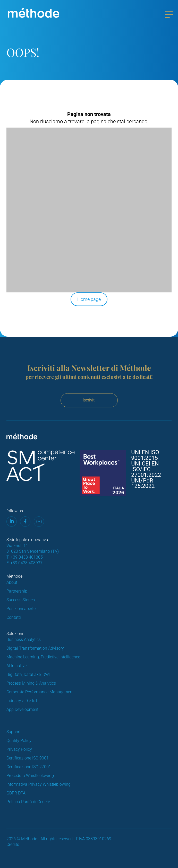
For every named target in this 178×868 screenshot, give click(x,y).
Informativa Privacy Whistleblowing (39, 784)
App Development (22, 709)
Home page (89, 299)
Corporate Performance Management (40, 692)
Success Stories (21, 600)
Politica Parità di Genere (28, 802)
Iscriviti (89, 400)
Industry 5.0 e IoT (22, 701)
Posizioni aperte (21, 609)
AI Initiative (16, 666)
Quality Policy (19, 741)
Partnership (17, 591)
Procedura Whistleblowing (30, 776)
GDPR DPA (16, 793)
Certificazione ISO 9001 (28, 758)
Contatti (14, 617)
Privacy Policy (19, 749)
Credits (13, 844)
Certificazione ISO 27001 (29, 767)
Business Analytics (24, 639)
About (12, 582)
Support (14, 732)
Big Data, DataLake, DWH (29, 674)
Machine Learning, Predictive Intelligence (43, 657)
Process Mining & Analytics (31, 683)
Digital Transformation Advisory (35, 648)
